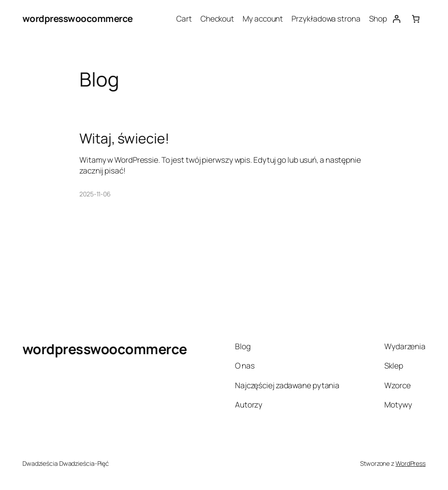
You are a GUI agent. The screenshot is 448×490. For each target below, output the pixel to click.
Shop (378, 19)
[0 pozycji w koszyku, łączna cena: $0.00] (416, 19)
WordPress (411, 463)
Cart (184, 19)
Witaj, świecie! (124, 138)
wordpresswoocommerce (78, 18)
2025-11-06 (95, 194)
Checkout (217, 19)
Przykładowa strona (326, 19)
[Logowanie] (396, 19)
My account (263, 19)
